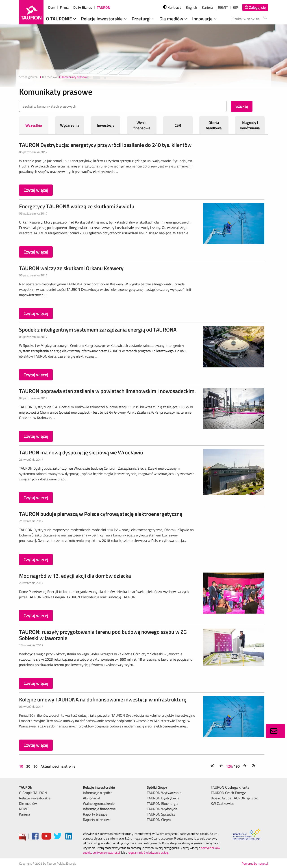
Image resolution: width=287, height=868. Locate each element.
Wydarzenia (70, 125)
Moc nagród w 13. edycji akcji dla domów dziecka (75, 576)
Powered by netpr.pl (255, 863)
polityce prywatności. (107, 852)
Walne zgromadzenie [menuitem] (99, 803)
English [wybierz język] (191, 7)
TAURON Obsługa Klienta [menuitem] (230, 787)
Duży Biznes (83, 7)
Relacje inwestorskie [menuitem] (35, 798)
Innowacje (205, 19)
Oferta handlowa (214, 125)
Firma (64, 7)
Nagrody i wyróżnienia (250, 125)
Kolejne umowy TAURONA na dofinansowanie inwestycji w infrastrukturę (103, 699)
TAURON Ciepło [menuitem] (159, 820)
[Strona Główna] (31, 12)
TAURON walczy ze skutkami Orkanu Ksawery (71, 268)
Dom (52, 7)
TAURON (104, 7)
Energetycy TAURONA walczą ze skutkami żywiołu (77, 206)
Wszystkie (34, 125)
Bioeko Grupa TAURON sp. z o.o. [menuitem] (235, 798)
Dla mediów (174, 19)
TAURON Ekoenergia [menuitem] (163, 803)
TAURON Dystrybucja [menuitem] (163, 798)
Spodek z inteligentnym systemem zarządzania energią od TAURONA (98, 330)
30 (35, 766)
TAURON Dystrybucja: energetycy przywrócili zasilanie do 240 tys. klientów (105, 145)
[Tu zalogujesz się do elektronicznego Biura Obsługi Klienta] (255, 7)
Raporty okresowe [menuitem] (97, 820)
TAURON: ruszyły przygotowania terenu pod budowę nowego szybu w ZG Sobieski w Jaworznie (103, 635)
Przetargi (143, 19)
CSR (178, 125)
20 (28, 766)
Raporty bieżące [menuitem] (95, 814)
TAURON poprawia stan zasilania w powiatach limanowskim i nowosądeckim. (107, 391)
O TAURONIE (61, 19)
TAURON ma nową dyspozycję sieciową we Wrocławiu (81, 452)
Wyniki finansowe (142, 125)
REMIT (223, 7)
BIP (235, 7)
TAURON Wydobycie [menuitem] (162, 809)
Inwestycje (106, 125)
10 (22, 766)
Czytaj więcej (36, 190)
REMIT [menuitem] (24, 809)
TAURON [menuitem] (26, 787)
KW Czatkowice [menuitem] (222, 803)
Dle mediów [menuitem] (28, 803)
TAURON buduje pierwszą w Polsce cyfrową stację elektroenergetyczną (101, 514)
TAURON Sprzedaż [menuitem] (161, 814)
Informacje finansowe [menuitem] (99, 809)
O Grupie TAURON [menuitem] (33, 793)
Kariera (208, 7)
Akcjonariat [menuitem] (92, 798)
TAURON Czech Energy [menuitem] (228, 793)
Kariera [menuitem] (25, 814)
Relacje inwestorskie (104, 19)
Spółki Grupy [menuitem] (157, 787)
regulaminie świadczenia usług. (148, 852)
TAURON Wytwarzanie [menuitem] (164, 793)
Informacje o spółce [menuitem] (98, 793)
